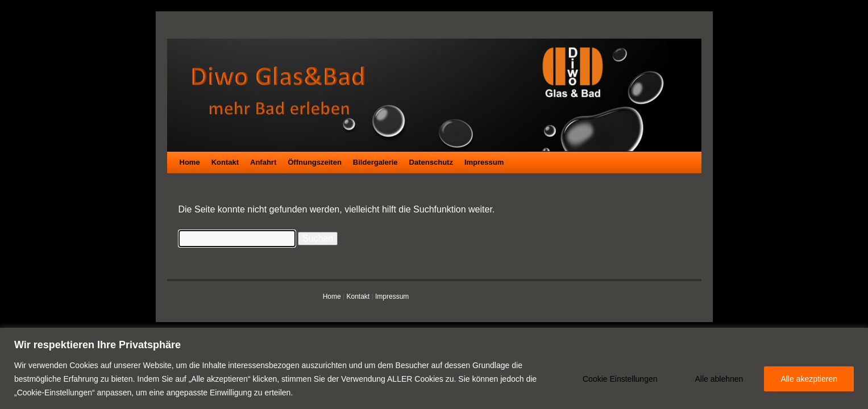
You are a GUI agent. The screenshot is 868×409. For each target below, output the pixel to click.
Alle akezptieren (809, 379)
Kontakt (225, 162)
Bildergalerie (375, 162)
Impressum (484, 162)
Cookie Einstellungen (620, 379)
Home (190, 162)
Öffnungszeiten (315, 162)
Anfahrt (263, 162)
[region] (434, 368)
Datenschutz (431, 162)
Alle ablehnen (719, 379)
